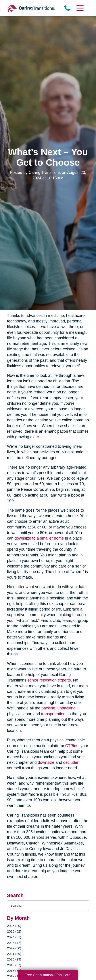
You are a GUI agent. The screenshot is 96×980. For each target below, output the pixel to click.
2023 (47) (14, 943)
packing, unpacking (58, 708)
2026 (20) (14, 926)
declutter (71, 762)
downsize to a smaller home (39, 538)
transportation (53, 714)
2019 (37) (14, 965)
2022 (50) (14, 948)
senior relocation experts (49, 680)
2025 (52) (14, 931)
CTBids (72, 746)
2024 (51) (14, 937)
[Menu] (80, 8)
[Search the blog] (48, 906)
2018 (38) (14, 971)
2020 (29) (14, 959)
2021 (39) (14, 954)
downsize (46, 762)
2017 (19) (14, 976)
